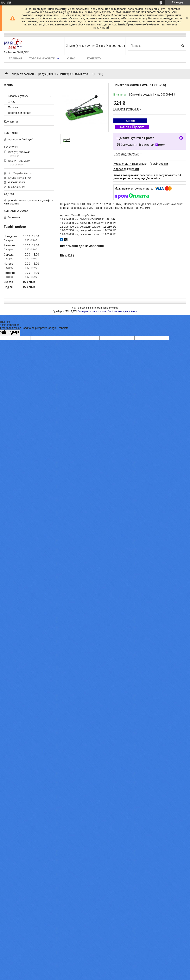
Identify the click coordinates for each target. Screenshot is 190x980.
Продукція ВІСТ (46, 74)
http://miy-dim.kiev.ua (20, 173)
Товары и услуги (42, 58)
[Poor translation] (14, 333)
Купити (130, 121)
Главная (16, 58)
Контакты (95, 58)
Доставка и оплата (20, 113)
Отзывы (13, 107)
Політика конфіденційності (123, 311)
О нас (71, 58)
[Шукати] (183, 46)
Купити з (132, 127)
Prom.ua (114, 308)
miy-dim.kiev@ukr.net (19, 178)
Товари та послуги (22, 74)
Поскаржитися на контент (92, 311)
